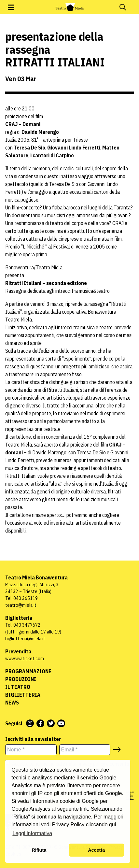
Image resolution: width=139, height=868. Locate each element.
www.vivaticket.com (25, 659)
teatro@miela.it (21, 605)
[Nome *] (31, 750)
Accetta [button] (96, 850)
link (84, 809)
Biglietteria (23, 695)
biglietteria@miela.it (25, 639)
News (12, 703)
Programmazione (28, 671)
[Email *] (85, 750)
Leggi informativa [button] (32, 833)
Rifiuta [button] (39, 850)
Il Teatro (18, 687)
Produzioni (21, 679)
